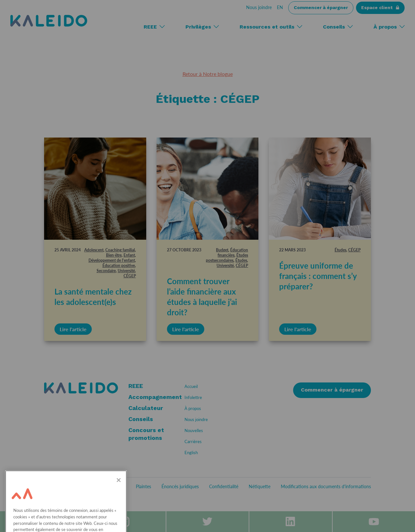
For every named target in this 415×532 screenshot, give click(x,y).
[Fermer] (119, 497)
